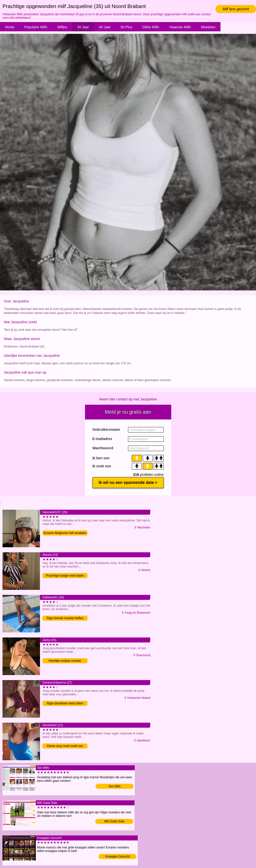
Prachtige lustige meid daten (65, 576)
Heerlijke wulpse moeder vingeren (65, 661)
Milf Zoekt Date (114, 821)
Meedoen (208, 27)
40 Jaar (105, 27)
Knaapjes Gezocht (117, 856)
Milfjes (62, 27)
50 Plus (126, 27)
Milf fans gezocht (236, 9)
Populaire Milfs (36, 27)
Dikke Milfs (151, 27)
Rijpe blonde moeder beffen (65, 618)
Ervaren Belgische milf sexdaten (65, 533)
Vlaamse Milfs (180, 27)
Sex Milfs (115, 786)
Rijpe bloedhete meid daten (65, 703)
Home (10, 27)
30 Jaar (83, 27)
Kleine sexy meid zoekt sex (65, 746)
